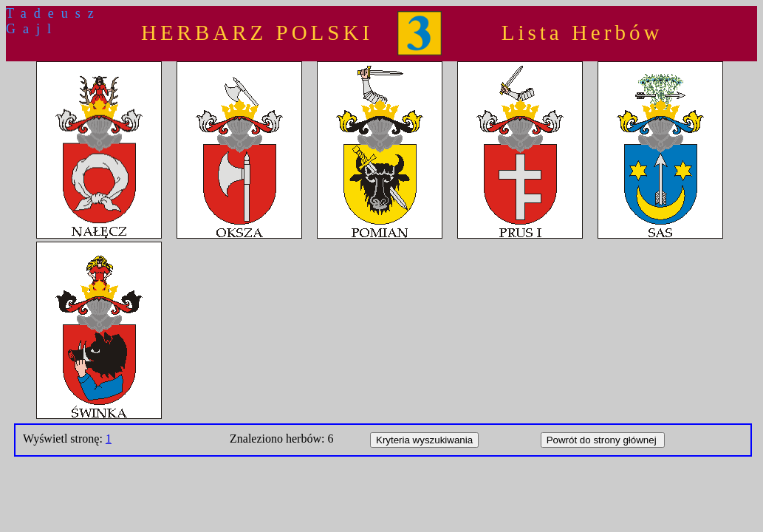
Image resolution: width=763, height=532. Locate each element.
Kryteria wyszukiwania (424, 440)
